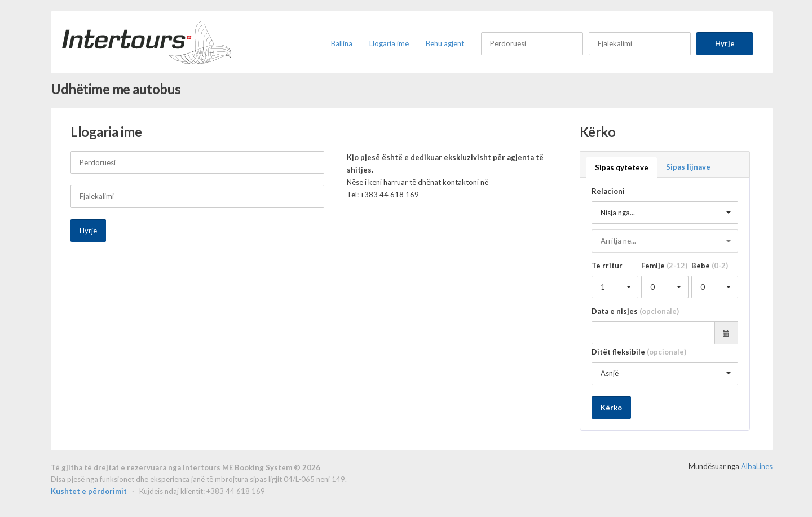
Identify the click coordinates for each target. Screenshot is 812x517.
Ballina (342, 43)
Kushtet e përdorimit (90, 491)
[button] (665, 213)
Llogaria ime (389, 43)
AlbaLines (757, 466)
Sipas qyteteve (622, 167)
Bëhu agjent (445, 43)
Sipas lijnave (688, 167)
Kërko (611, 408)
